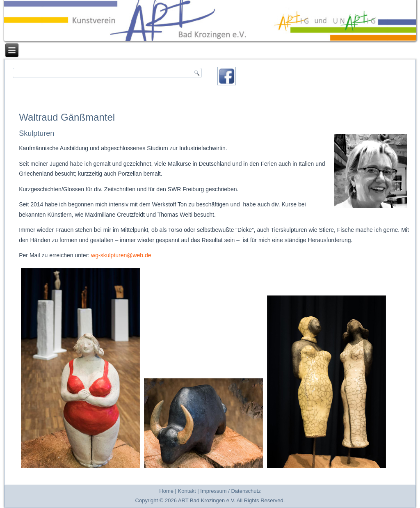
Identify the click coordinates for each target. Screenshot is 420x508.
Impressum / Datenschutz (230, 491)
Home (166, 491)
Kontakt (187, 491)
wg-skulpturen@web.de (121, 255)
